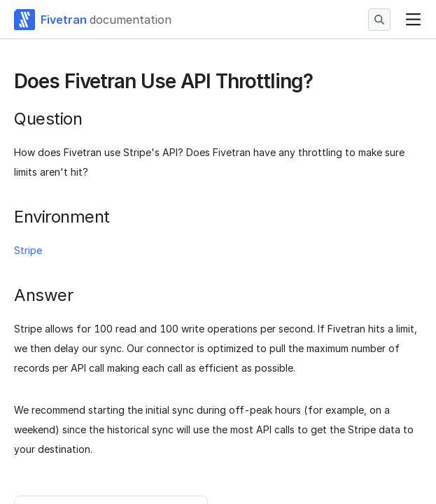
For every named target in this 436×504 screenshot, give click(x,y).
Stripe (28, 250)
